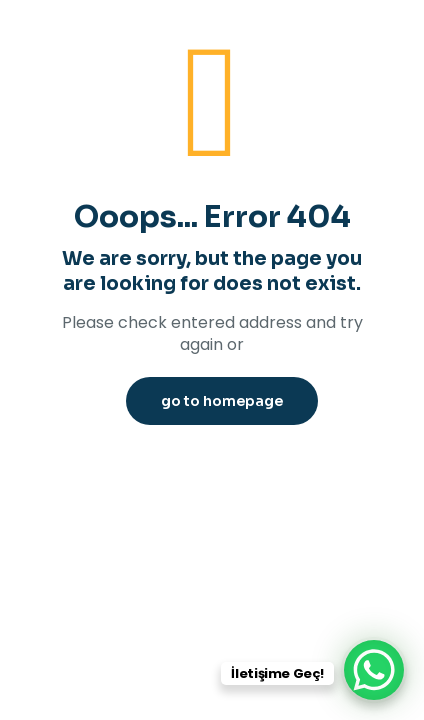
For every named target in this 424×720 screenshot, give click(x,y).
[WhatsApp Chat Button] (374, 670)
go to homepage (222, 401)
